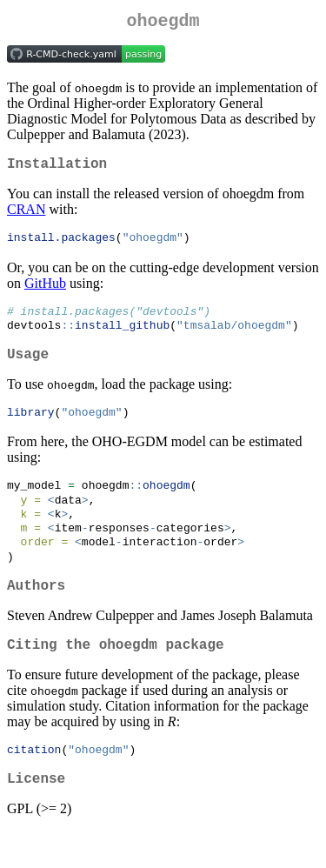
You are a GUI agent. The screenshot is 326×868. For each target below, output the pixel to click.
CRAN (26, 216)
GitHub (45, 291)
